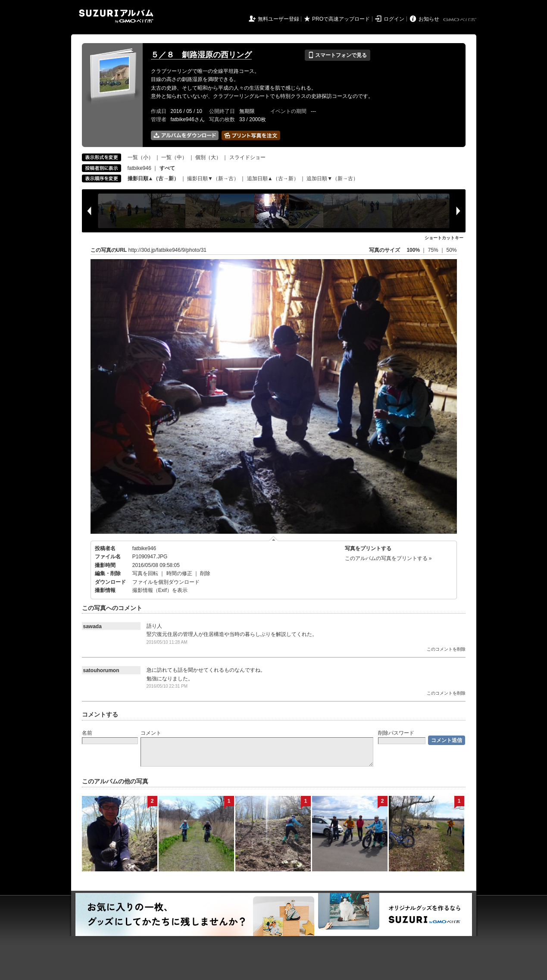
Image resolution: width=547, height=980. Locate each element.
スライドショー (247, 157)
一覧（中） (174, 157)
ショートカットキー (444, 238)
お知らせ (429, 19)
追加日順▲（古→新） (273, 178)
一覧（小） (141, 157)
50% (451, 250)
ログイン (394, 19)
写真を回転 (145, 573)
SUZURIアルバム (116, 16)
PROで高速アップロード (341, 19)
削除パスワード (396, 733)
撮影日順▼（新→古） (213, 178)
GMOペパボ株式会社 (460, 20)
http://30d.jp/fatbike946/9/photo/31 (167, 250)
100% (413, 250)
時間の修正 (179, 573)
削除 (205, 573)
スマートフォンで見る (337, 55)
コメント (151, 733)
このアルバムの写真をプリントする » (388, 558)
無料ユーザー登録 (278, 19)
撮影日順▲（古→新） (153, 178)
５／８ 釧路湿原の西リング (201, 55)
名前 (87, 733)
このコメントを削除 (446, 649)
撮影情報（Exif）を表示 (160, 590)
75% (434, 250)
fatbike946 (139, 168)
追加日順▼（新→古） (332, 178)
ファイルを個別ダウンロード (166, 582)
